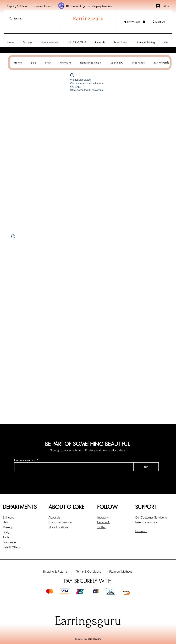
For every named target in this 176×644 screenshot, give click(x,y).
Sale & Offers (11, 547)
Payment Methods (121, 571)
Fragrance (9, 542)
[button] (144, 22)
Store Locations (58, 527)
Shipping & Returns (17, 6)
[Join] (146, 467)
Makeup (8, 527)
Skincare (8, 517)
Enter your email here (25, 460)
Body (6, 532)
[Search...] (32, 19)
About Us (54, 517)
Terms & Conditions (89, 571)
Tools (6, 537)
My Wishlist (133, 22)
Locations (160, 22)
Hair (5, 522)
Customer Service (43, 6)
